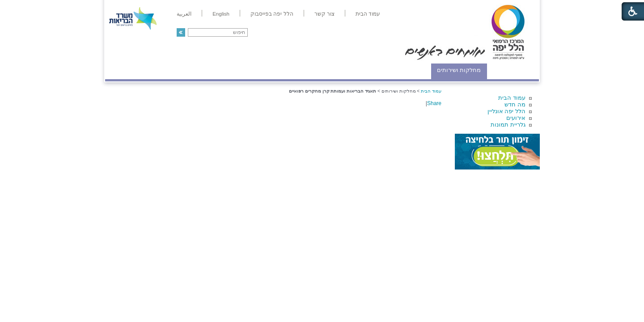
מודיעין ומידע (513, 70)
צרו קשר (120, 70)
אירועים (516, 118)
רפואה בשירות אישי (225, 70)
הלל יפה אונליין (506, 111)
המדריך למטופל (353, 70)
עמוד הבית (512, 98)
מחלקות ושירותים (459, 70)
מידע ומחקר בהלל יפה (292, 70)
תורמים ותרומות (164, 70)
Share (434, 103)
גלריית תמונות (508, 125)
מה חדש (515, 104)
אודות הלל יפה (405, 70)
